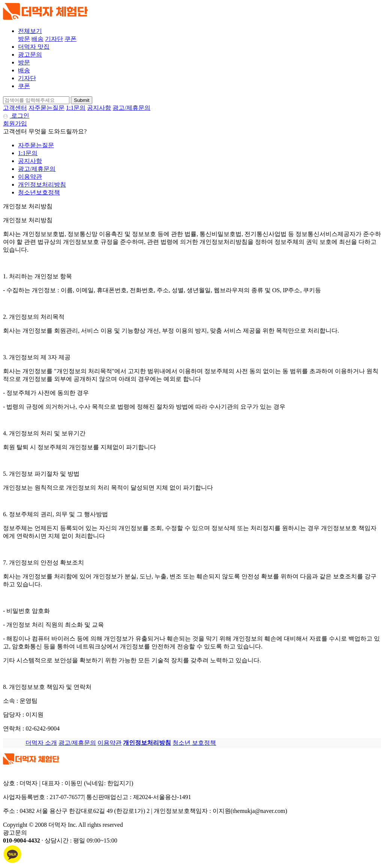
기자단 (54, 39)
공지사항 (99, 108)
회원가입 (15, 123)
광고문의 (30, 55)
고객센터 (15, 108)
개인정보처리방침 (42, 185)
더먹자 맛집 (34, 47)
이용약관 (30, 177)
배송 (37, 39)
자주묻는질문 (46, 108)
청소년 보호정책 (194, 743)
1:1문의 (76, 108)
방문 (24, 39)
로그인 (16, 116)
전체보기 (30, 31)
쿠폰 (70, 39)
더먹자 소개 (41, 743)
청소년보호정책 (39, 192)
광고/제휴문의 (131, 108)
